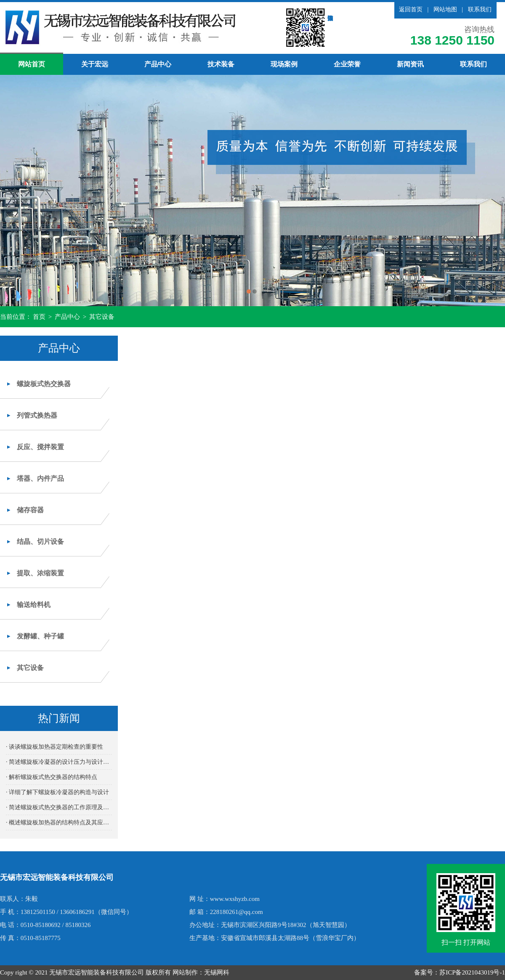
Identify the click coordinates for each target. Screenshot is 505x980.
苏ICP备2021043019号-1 (472, 972)
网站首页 (32, 64)
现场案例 (284, 64)
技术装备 (221, 64)
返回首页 (411, 9)
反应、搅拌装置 (40, 447)
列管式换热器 (37, 415)
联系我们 (480, 9)
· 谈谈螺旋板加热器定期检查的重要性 (54, 747)
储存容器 (30, 510)
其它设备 (102, 317)
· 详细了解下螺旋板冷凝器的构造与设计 (57, 792)
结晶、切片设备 (40, 542)
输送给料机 (34, 605)
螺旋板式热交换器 (44, 384)
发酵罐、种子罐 (40, 636)
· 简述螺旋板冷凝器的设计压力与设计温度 (59, 762)
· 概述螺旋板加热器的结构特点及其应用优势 (59, 822)
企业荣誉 (347, 64)
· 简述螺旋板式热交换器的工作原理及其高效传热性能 (59, 807)
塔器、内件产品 (40, 478)
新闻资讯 (410, 64)
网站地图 (445, 9)
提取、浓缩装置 (40, 573)
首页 (39, 317)
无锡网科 (217, 972)
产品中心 (158, 64)
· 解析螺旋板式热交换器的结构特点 (52, 777)
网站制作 (185, 972)
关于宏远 (95, 64)
